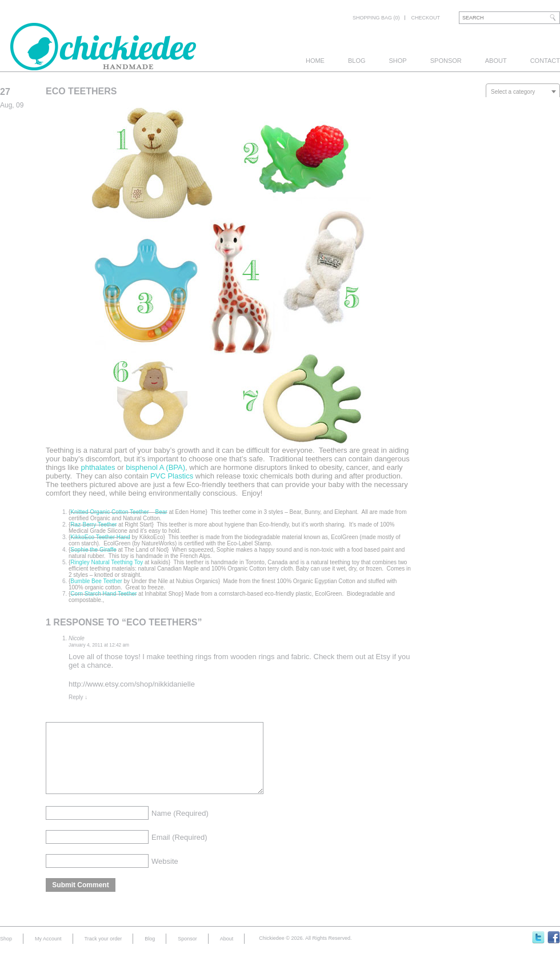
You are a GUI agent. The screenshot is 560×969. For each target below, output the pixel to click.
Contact (545, 61)
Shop (398, 61)
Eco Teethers (81, 91)
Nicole (77, 638)
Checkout (425, 18)
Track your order (103, 952)
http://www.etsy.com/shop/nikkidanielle (132, 684)
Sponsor (446, 61)
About (496, 61)
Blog (357, 61)
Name (180, 827)
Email (179, 851)
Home (315, 61)
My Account (48, 952)
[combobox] (523, 91)
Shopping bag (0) (376, 18)
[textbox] (523, 92)
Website (165, 875)
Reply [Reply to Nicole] (78, 697)
